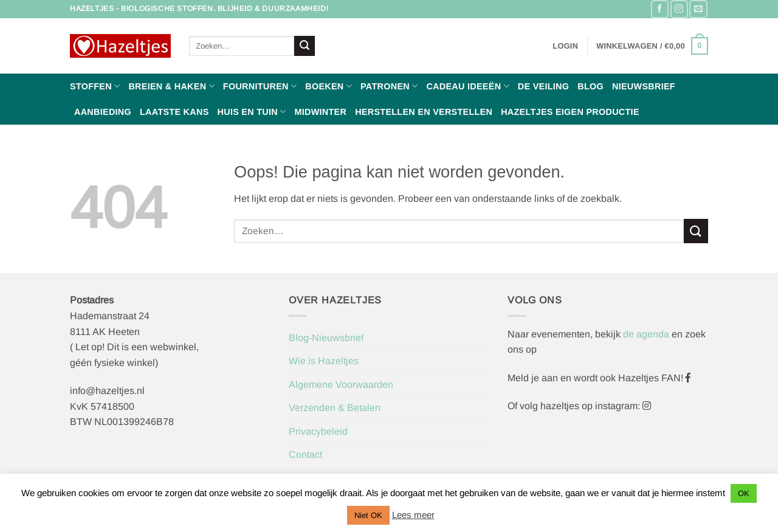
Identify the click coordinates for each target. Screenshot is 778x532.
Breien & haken (171, 86)
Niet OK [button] (368, 515)
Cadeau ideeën (467, 86)
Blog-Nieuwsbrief (326, 338)
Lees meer (413, 515)
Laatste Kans (174, 112)
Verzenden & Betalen (335, 408)
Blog (590, 86)
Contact (305, 454)
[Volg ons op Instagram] (679, 9)
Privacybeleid (318, 431)
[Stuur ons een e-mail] (698, 9)
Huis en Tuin (252, 112)
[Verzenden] (305, 46)
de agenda (647, 334)
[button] (565, 46)
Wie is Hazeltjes (324, 361)
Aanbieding (103, 112)
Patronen (389, 86)
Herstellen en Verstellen (424, 112)
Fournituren (260, 86)
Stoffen (95, 86)
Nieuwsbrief (644, 86)
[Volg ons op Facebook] (660, 9)
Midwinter (320, 112)
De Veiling (543, 86)
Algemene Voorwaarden (341, 385)
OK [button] (744, 493)
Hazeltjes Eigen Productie (570, 112)
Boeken (329, 86)
